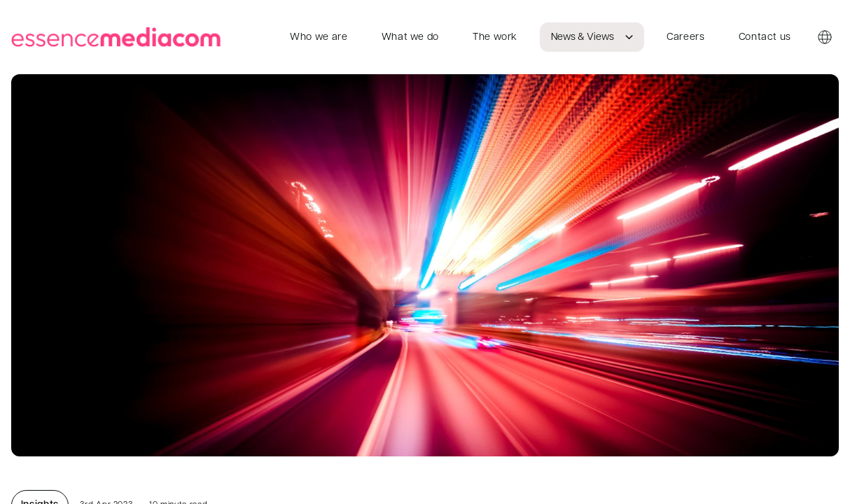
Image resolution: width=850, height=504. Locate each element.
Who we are (319, 37)
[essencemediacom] (119, 37)
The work (495, 37)
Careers (685, 37)
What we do (410, 37)
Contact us (765, 37)
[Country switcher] (825, 37)
